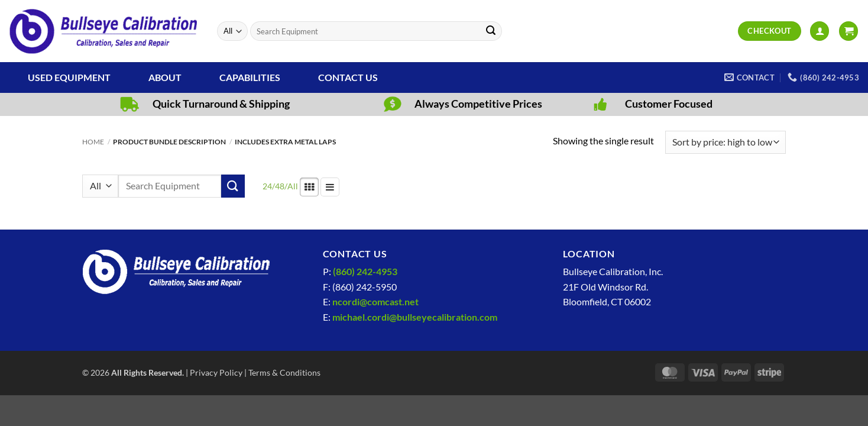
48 (280, 186)
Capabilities (250, 77)
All (293, 186)
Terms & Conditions (284, 372)
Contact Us (348, 77)
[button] (820, 31)
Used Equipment (69, 77)
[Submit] (491, 31)
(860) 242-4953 (365, 271)
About (165, 77)
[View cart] (848, 31)
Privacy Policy (216, 372)
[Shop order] (726, 142)
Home (93, 142)
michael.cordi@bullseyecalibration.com (415, 317)
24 (267, 186)
